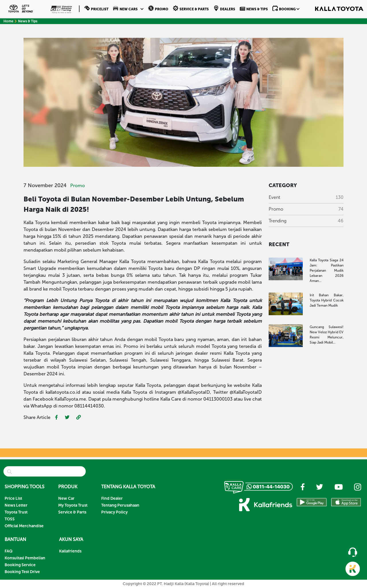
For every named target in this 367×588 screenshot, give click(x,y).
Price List (13, 498)
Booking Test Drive (22, 572)
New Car (66, 498)
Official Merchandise (24, 526)
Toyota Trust (16, 512)
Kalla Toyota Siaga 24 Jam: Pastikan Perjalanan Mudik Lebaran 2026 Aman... (327, 271)
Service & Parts (72, 512)
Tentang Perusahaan (120, 505)
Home (10, 21)
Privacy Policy (114, 512)
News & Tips (28, 21)
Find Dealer (112, 498)
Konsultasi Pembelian (25, 558)
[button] (128, 9)
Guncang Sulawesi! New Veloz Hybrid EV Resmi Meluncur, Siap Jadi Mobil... (327, 335)
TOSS (10, 519)
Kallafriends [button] (70, 551)
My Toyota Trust (73, 505)
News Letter (16, 505)
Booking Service (20, 565)
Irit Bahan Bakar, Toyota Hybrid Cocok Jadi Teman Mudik (327, 300)
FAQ (9, 551)
